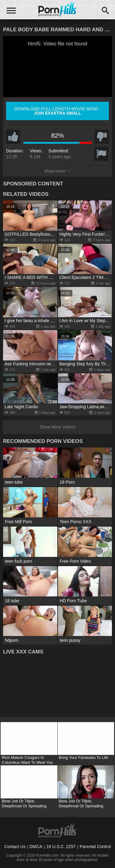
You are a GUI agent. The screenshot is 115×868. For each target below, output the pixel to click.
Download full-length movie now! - (58, 111)
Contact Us (15, 847)
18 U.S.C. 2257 (61, 847)
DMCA (36, 847)
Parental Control (95, 847)
